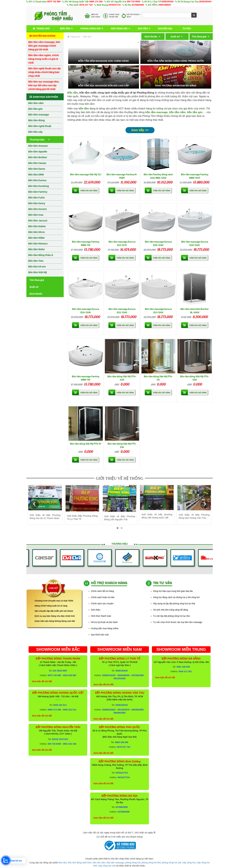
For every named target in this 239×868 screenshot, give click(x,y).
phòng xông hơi (133, 863)
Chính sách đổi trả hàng (102, 591)
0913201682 (120, 678)
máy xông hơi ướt (107, 866)
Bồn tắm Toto (36, 261)
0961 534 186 (70, 744)
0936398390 (123, 675)
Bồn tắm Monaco (38, 243)
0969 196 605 (122, 742)
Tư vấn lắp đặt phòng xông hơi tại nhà (171, 616)
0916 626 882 (70, 675)
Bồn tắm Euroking (39, 186)
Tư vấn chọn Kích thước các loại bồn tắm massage (178, 622)
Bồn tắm (65, 28)
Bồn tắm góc (35, 109)
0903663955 (138, 710)
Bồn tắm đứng (36, 120)
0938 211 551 (185, 671)
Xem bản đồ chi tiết (42, 681)
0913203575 (123, 710)
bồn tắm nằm (177, 112)
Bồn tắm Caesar (37, 163)
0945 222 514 (60, 705)
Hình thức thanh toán (101, 616)
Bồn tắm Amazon (38, 146)
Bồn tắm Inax (36, 215)
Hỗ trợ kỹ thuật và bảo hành (104, 622)
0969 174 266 (96, 2)
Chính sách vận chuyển (102, 604)
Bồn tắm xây (35, 132)
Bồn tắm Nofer (36, 249)
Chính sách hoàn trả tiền (103, 597)
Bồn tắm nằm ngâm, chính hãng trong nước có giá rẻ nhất (44, 59)
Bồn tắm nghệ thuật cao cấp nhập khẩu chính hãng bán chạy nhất (44, 72)
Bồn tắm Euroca (37, 180)
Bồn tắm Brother (38, 157)
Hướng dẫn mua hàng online (105, 628)
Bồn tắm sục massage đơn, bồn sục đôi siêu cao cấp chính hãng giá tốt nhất (44, 85)
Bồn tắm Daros (37, 169)
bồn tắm (63, 863)
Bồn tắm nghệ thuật (40, 126)
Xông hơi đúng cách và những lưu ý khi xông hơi (176, 597)
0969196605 (165, 5)
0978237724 (115, 5)
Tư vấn (187, 28)
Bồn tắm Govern (38, 209)
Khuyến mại (165, 28)
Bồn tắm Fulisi (36, 197)
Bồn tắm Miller (36, 238)
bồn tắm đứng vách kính (80, 863)
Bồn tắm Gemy (37, 203)
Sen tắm (143, 28)
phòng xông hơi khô (151, 863)
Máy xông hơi (119, 28)
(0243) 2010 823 (60, 739)
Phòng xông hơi (91, 28)
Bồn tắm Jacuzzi (38, 220)
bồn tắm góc (195, 112)
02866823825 (109, 710)
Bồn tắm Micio (36, 232)
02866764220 (109, 675)
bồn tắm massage (156, 112)
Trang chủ (41, 29)
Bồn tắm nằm (36, 103)
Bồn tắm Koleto (37, 226)
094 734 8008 (134, 2)
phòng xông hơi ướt (172, 863)
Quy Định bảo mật (100, 635)
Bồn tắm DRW (36, 175)
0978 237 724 (86, 5)
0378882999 (138, 5)
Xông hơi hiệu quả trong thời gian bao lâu (173, 591)
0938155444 (167, 2)
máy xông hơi (189, 863)
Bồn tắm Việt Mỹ (38, 272)
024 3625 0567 (60, 671)
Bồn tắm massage (39, 115)
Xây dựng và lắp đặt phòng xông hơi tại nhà (174, 604)
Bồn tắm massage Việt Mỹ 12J (86, 174)
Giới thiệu (96, 610)
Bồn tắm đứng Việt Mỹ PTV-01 (86, 444)
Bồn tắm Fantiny (38, 192)
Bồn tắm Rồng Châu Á (41, 255)
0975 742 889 (54, 2)
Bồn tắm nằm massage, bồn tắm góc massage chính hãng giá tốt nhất (44, 46)
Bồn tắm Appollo (38, 152)
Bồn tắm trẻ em (37, 266)
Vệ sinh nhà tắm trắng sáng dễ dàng (171, 610)
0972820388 (138, 675)
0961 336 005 (183, 667)
